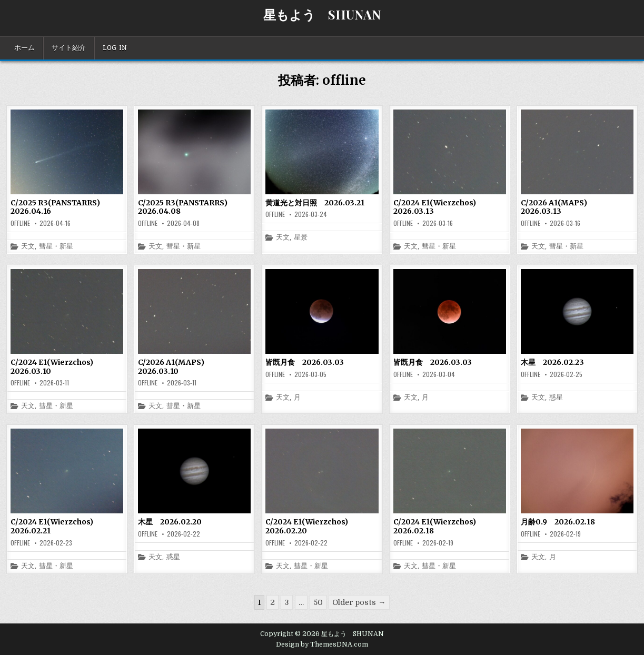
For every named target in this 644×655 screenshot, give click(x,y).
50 (318, 602)
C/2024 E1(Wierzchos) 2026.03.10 (56, 367)
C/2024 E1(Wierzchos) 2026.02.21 (56, 526)
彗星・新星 (56, 247)
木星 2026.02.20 (170, 522)
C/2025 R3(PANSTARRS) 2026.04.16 (59, 207)
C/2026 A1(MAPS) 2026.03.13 (558, 207)
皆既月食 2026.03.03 (305, 362)
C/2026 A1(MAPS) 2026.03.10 (175, 367)
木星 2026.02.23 (552, 362)
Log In (115, 48)
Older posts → (359, 602)
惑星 (556, 398)
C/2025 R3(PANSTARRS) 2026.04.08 (186, 207)
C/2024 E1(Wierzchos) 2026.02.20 (310, 526)
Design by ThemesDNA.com (322, 644)
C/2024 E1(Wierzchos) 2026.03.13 (438, 207)
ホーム (24, 48)
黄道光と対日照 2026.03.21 (315, 203)
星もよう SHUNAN (322, 14)
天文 (28, 247)
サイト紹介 (69, 48)
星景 (301, 238)
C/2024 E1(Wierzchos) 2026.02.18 (438, 526)
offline (20, 223)
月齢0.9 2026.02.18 (558, 522)
